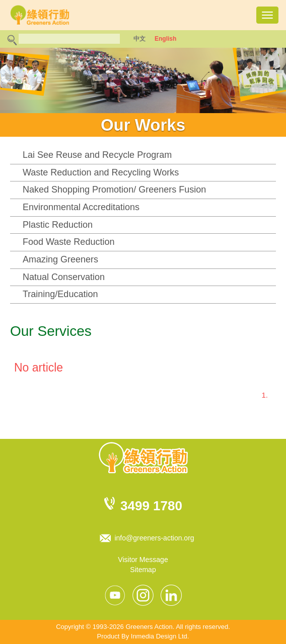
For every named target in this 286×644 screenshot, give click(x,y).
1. (265, 395)
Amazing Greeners (60, 259)
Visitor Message (143, 560)
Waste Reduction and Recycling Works (101, 172)
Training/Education (60, 294)
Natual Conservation (64, 277)
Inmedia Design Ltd (159, 636)
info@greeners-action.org (154, 538)
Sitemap (143, 570)
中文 (139, 39)
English (165, 39)
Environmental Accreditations (81, 207)
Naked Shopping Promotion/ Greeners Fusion (114, 190)
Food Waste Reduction (68, 242)
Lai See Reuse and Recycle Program (97, 155)
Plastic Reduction (58, 225)
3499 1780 (151, 506)
